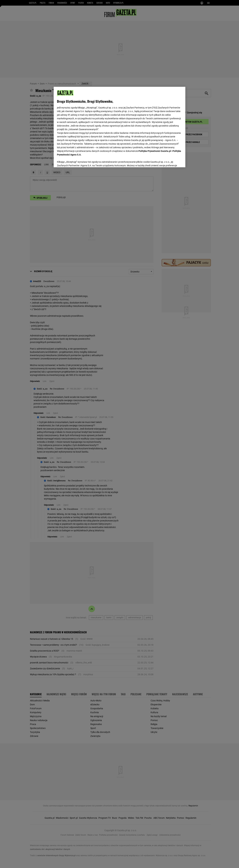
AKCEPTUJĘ (171, 161)
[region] (119, 127)
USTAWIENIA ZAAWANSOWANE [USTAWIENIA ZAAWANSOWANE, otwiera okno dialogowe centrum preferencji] (78, 161)
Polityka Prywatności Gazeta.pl (155, 151)
